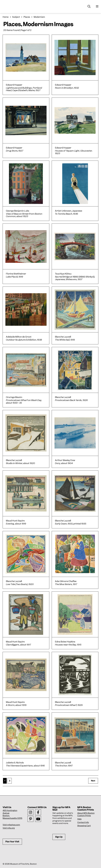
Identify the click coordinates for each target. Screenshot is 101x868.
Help (79, 819)
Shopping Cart (84, 826)
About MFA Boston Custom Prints (86, 814)
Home (6, 17)
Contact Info (83, 822)
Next (93, 781)
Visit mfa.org (9, 828)
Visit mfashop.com (11, 825)
